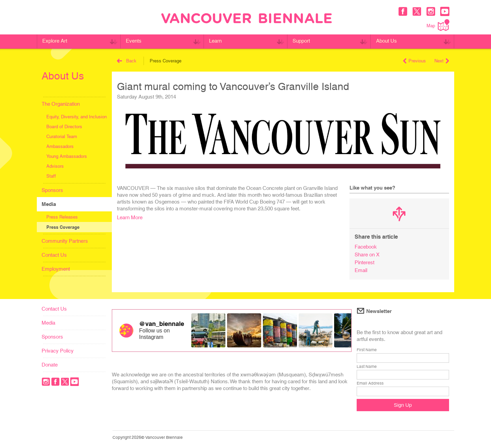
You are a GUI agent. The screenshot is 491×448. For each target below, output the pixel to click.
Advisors (55, 166)
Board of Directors (64, 127)
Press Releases (62, 217)
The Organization (61, 104)
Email (361, 270)
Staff (51, 176)
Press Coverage (63, 227)
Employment (56, 269)
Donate (50, 365)
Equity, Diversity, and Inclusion (77, 117)
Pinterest (364, 262)
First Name (367, 350)
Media (49, 204)
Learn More (130, 217)
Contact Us (54, 255)
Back (127, 61)
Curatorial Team (62, 137)
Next (442, 61)
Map (438, 25)
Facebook (366, 247)
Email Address (370, 383)
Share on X (367, 255)
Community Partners (65, 241)
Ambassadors (60, 146)
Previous (414, 61)
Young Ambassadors (67, 156)
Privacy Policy (58, 351)
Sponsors (52, 190)
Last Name (367, 367)
